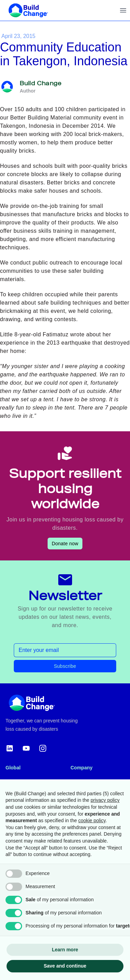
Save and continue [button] (65, 966)
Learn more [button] (65, 950)
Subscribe (65, 666)
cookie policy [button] (92, 820)
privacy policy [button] (105, 800)
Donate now (65, 544)
